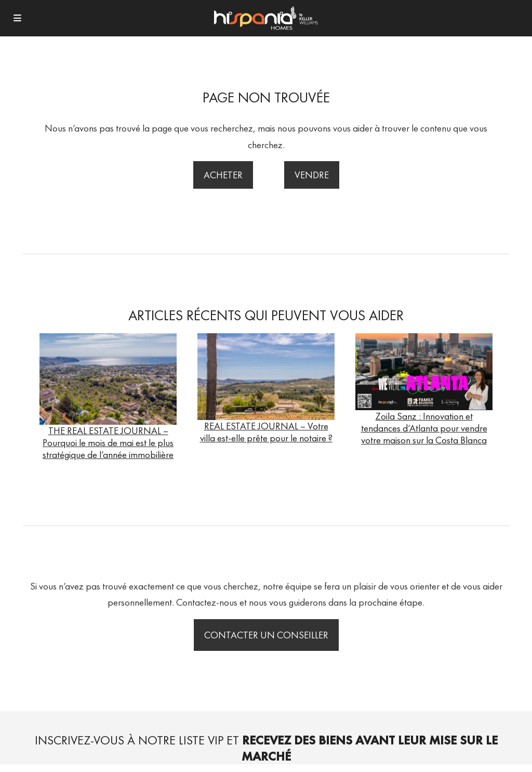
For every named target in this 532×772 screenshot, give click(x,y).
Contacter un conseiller (266, 635)
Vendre (312, 175)
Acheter (223, 175)
